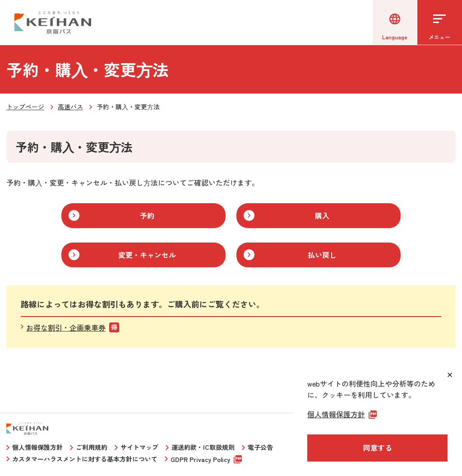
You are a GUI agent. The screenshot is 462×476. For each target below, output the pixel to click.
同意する (378, 448)
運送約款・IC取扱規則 (203, 447)
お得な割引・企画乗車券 (66, 327)
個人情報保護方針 (37, 447)
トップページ (25, 107)
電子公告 (260, 447)
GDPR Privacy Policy (200, 459)
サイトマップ (139, 447)
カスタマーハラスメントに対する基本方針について (85, 459)
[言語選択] (394, 23)
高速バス (70, 107)
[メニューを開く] (439, 23)
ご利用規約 (92, 447)
